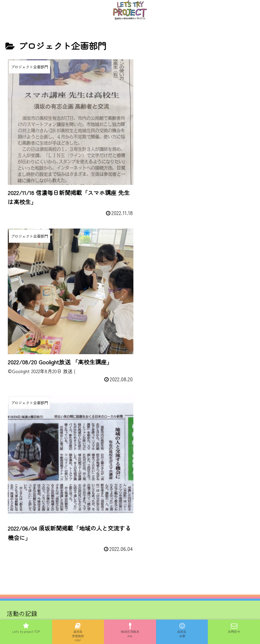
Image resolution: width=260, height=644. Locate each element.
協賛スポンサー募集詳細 (40, 466)
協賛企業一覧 (25, 454)
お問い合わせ (25, 478)
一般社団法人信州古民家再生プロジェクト (65, 538)
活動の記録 (22, 430)
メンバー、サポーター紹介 (43, 442)
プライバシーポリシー (130, 588)
